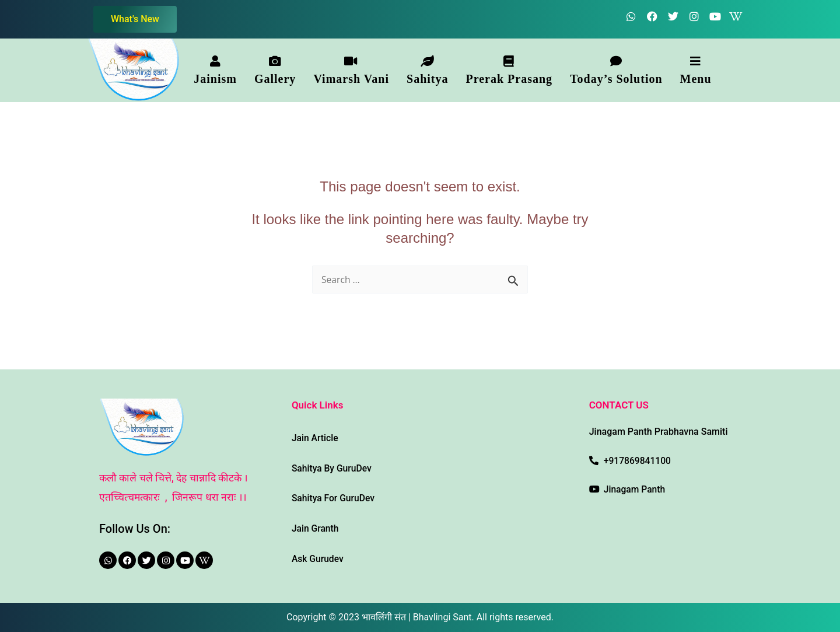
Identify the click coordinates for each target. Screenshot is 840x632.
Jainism (215, 70)
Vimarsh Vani (351, 70)
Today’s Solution (616, 70)
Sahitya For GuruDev (334, 497)
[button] (215, 70)
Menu (696, 70)
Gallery (275, 70)
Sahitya (427, 70)
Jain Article (316, 437)
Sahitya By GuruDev (332, 467)
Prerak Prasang (509, 70)
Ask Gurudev (318, 558)
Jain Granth (316, 528)
